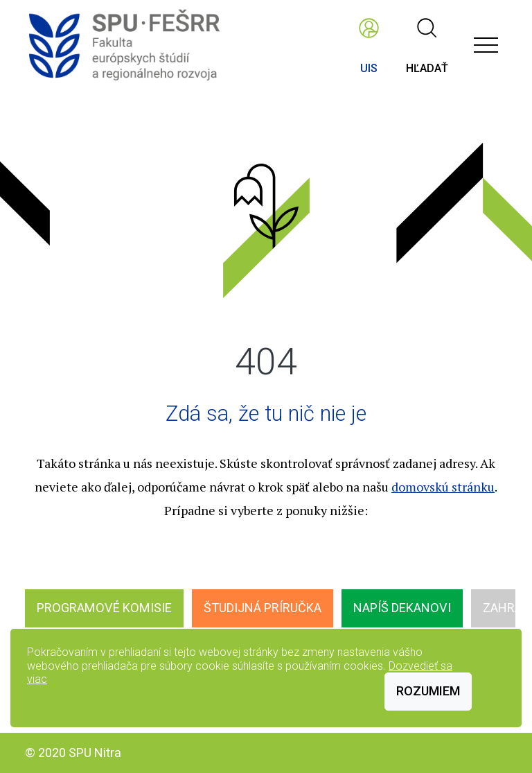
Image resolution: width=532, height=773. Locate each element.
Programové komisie (104, 608)
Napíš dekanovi (402, 608)
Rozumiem (428, 691)
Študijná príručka (263, 608)
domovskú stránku (443, 487)
